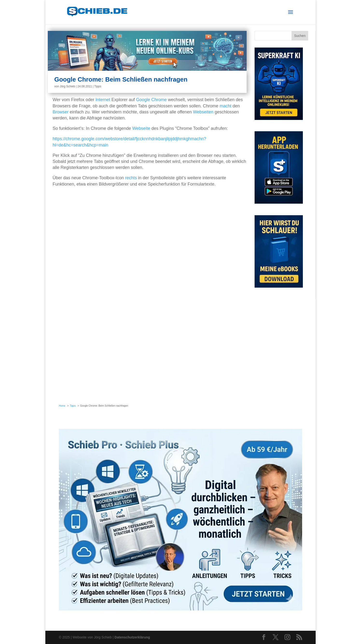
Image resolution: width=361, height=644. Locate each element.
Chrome (159, 100)
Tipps (98, 86)
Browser (61, 112)
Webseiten (203, 112)
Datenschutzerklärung (132, 637)
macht (226, 106)
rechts (131, 178)
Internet (103, 100)
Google (143, 100)
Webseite (141, 128)
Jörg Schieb (67, 86)
